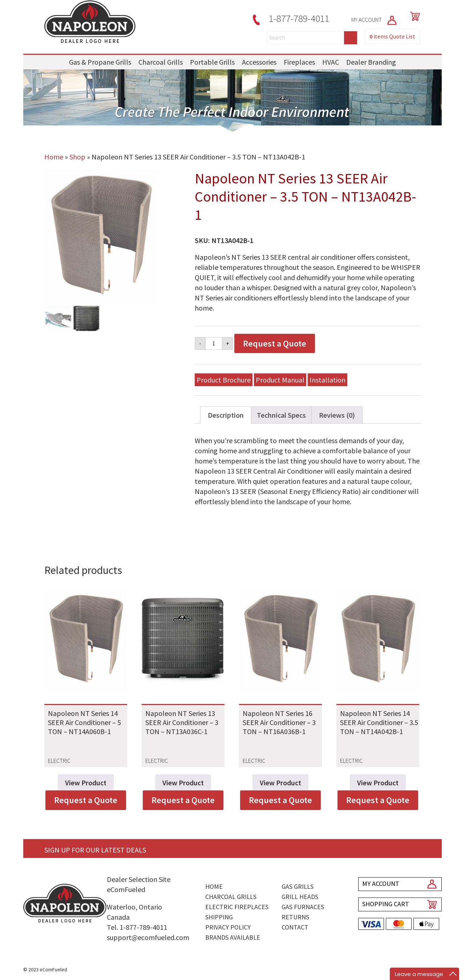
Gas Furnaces (303, 907)
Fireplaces (299, 62)
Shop (77, 157)
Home (54, 157)
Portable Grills (212, 62)
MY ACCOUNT (375, 20)
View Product (86, 783)
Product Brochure (224, 380)
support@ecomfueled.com (148, 937)
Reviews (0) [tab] (337, 415)
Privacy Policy (228, 927)
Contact (295, 927)
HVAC (331, 62)
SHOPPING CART (386, 904)
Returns (295, 917)
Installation (327, 380)
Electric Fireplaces (237, 907)
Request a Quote (275, 343)
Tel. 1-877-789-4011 (137, 927)
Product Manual (280, 380)
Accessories (259, 62)
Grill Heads (300, 897)
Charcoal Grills (161, 62)
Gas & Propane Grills (100, 62)
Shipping (219, 917)
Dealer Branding (371, 62)
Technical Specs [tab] (281, 415)
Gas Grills (298, 886)
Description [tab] (226, 415)
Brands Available (233, 937)
